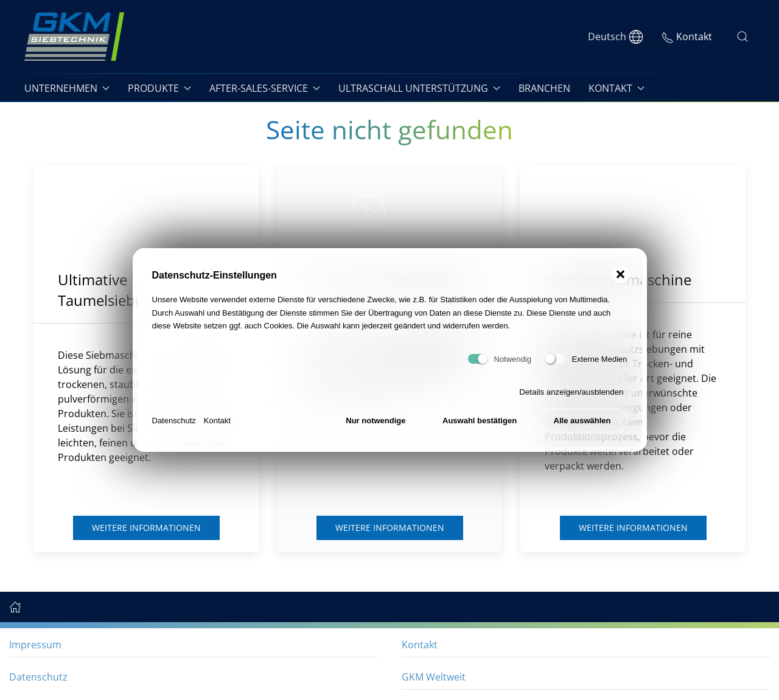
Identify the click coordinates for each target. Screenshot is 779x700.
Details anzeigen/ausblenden (571, 392)
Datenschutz (174, 421)
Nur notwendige (376, 421)
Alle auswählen (582, 421)
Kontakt (217, 421)
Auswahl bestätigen (480, 421)
